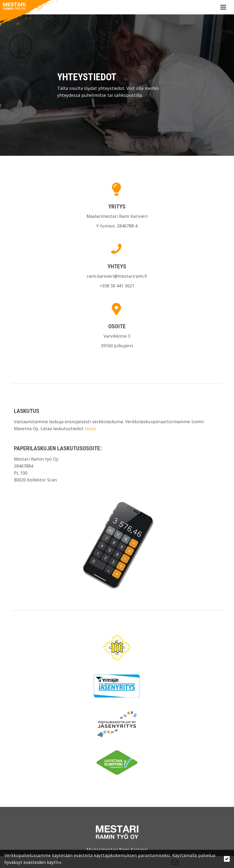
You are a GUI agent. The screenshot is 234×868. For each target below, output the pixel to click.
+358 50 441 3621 (117, 286)
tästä (90, 428)
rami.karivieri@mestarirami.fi (117, 276)
